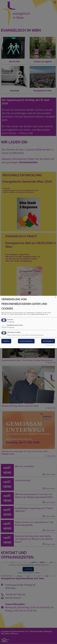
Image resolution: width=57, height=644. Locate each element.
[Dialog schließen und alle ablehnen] (56, 297)
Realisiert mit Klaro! (50, 345)
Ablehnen (6, 341)
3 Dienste (11, 322)
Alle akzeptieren (48, 341)
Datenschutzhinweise (38, 314)
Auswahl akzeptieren (26, 341)
